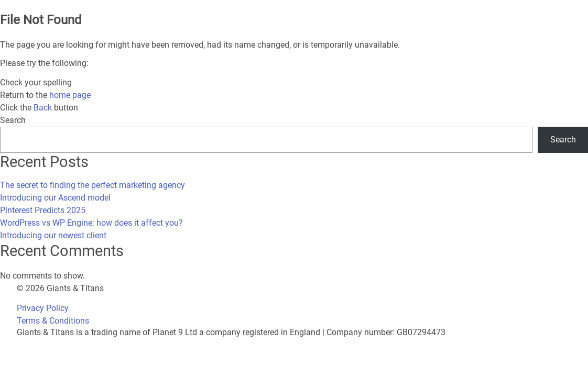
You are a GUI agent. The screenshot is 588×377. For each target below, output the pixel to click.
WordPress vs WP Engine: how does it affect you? (91, 223)
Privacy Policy (43, 308)
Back (43, 108)
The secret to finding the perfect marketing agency (92, 185)
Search (13, 120)
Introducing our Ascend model (55, 198)
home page (70, 95)
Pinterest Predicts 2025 (43, 210)
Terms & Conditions (53, 321)
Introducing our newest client (53, 235)
